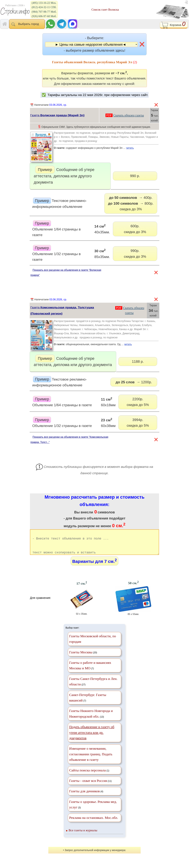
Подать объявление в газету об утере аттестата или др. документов (92, 738)
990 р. (135, 176)
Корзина (174, 25)
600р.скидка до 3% (135, 229)
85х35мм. (102, 253)
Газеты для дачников (84, 796)
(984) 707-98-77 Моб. (44, 12)
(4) (86, 796)
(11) (90, 786)
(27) (93, 687)
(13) (91, 719)
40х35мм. (102, 229)
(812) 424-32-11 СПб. (44, 7)
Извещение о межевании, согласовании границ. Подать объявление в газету (91, 759)
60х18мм (108, 402)
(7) (90, 670)
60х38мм (108, 423)
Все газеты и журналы (83, 835)
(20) (83, 657)
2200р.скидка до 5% (138, 402)
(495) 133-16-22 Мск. (44, 3)
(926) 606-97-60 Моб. (44, 16)
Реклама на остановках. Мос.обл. (94, 823)
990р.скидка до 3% (135, 254)
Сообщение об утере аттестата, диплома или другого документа (64, 175)
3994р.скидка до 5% (138, 423)
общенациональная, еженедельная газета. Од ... (106, 345)
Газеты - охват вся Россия (88, 786)
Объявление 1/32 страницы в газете (56, 253)
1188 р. (138, 361)
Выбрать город (27, 24)
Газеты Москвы (81, 657)
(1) (89, 775)
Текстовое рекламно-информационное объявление (59, 203)
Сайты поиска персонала (87, 775)
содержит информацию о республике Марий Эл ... (106, 149)
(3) (93, 810)
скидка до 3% (131, 203)
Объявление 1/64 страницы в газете (56, 229)
